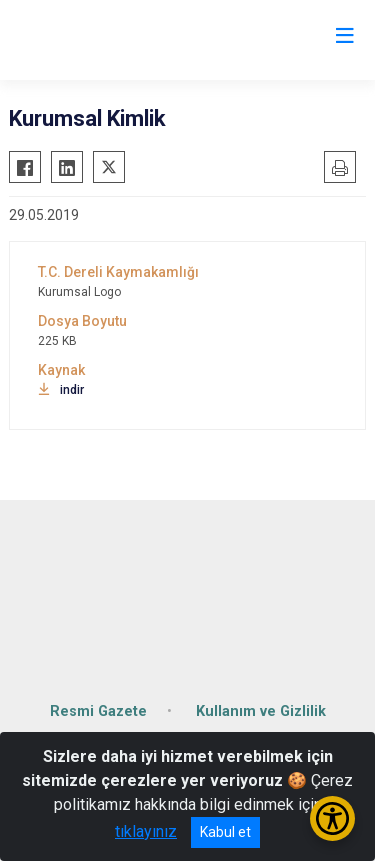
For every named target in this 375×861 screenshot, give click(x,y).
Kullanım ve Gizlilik (261, 711)
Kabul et (225, 832)
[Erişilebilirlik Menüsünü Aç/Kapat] (332, 818)
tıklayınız (146, 831)
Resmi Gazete (98, 711)
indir (61, 390)
